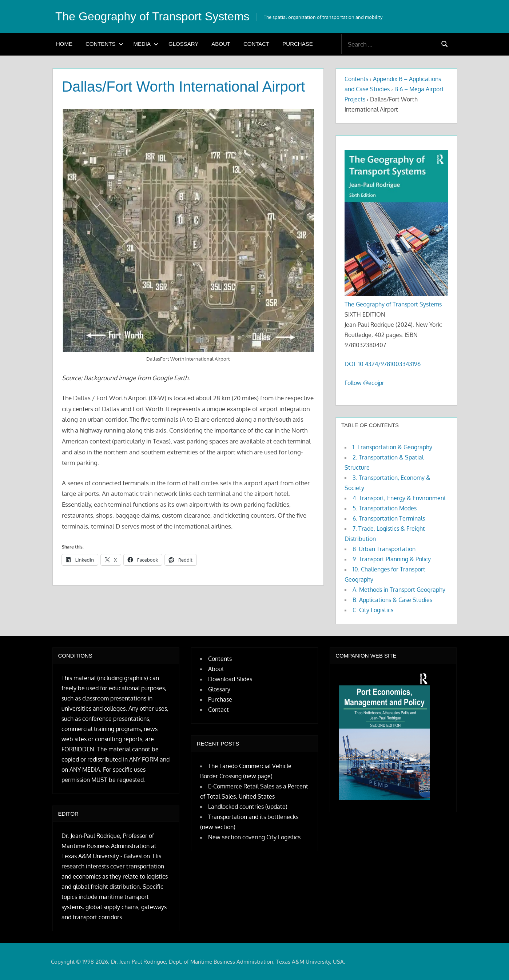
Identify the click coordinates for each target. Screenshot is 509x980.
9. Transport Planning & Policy (392, 559)
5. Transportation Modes (385, 508)
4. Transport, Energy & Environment (399, 498)
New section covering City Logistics (254, 837)
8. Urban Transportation (384, 549)
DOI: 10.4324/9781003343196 (383, 364)
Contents (104, 44)
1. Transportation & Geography (392, 447)
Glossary (183, 44)
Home (64, 44)
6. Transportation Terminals (389, 518)
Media (146, 44)
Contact (256, 44)
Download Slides (230, 679)
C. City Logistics (373, 610)
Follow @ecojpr (364, 383)
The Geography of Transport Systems (152, 16)
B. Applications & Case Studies (392, 600)
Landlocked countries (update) (248, 807)
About (221, 44)
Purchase (297, 44)
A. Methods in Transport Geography (399, 590)
